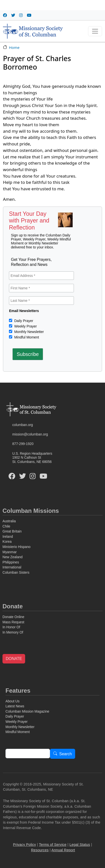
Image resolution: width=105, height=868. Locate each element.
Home (14, 47)
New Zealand (13, 557)
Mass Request (13, 622)
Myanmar (10, 552)
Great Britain (12, 531)
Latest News (15, 706)
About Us (12, 701)
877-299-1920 (23, 444)
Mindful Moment (26, 337)
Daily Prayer (23, 321)
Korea (7, 542)
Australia (9, 521)
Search (66, 754)
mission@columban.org (30, 434)
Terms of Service (53, 845)
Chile (6, 526)
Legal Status (80, 845)
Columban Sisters (16, 573)
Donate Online (13, 617)
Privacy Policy (24, 845)
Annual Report (63, 850)
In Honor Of (11, 627)
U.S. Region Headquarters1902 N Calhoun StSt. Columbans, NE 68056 (32, 458)
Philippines (11, 562)
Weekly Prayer (25, 326)
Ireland (8, 537)
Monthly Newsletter (28, 332)
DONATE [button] (14, 659)
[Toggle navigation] (95, 31)
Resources (40, 850)
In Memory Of (13, 632)
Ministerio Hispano (17, 547)
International (12, 567)
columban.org (23, 425)
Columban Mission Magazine (27, 711)
